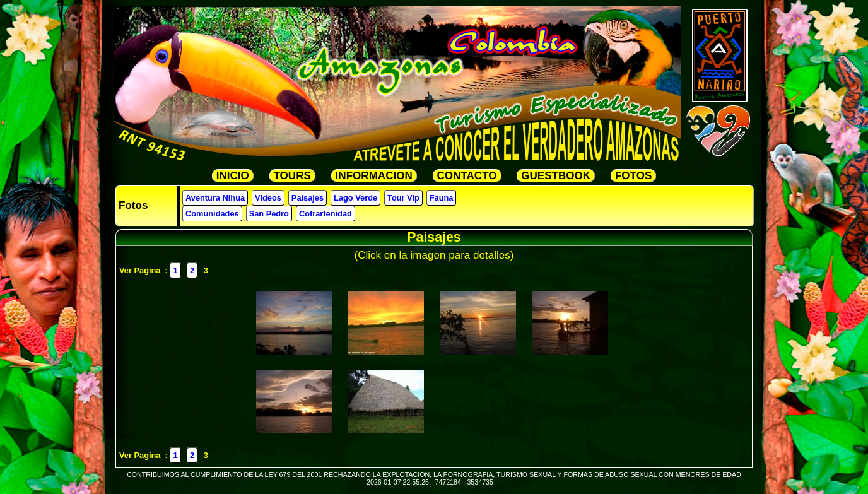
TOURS (292, 176)
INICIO (233, 176)
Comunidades (212, 214)
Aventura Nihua (215, 198)
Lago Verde (355, 198)
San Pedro (269, 214)
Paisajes (308, 198)
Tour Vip (403, 198)
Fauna (442, 198)
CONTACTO (467, 176)
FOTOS (633, 176)
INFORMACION (374, 176)
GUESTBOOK (556, 176)
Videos (268, 198)
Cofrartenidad (325, 214)
